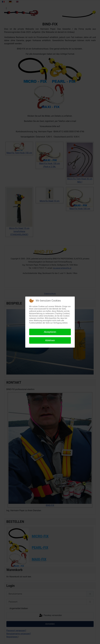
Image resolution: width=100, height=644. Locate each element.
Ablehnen (50, 340)
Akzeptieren (50, 332)
